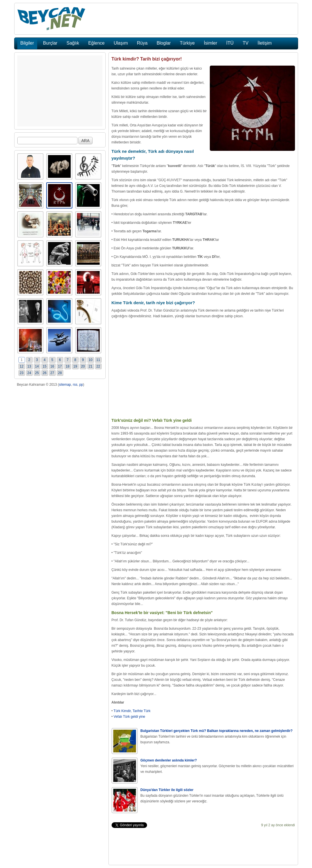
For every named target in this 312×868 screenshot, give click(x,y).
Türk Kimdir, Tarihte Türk (132, 711)
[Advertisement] (60, 91)
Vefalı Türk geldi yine (129, 717)
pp (81, 385)
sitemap (65, 385)
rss (75, 385)
